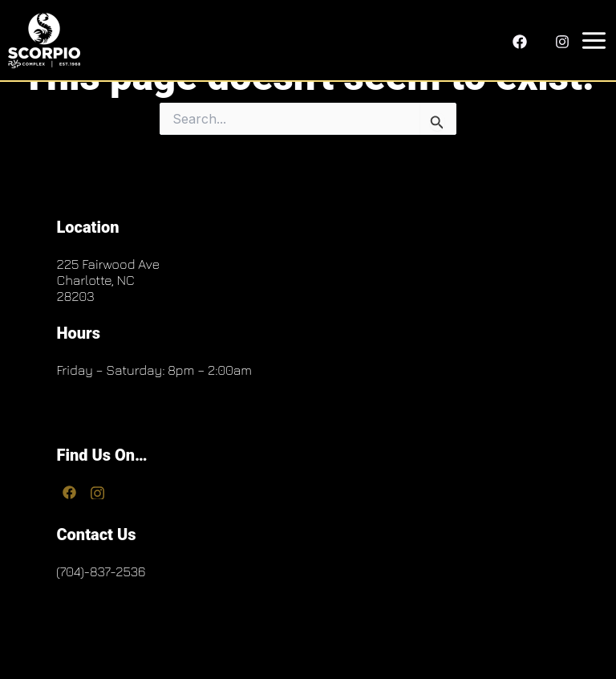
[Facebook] (520, 42)
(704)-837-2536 (101, 571)
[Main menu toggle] (591, 41)
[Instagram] (562, 42)
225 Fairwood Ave (108, 264)
